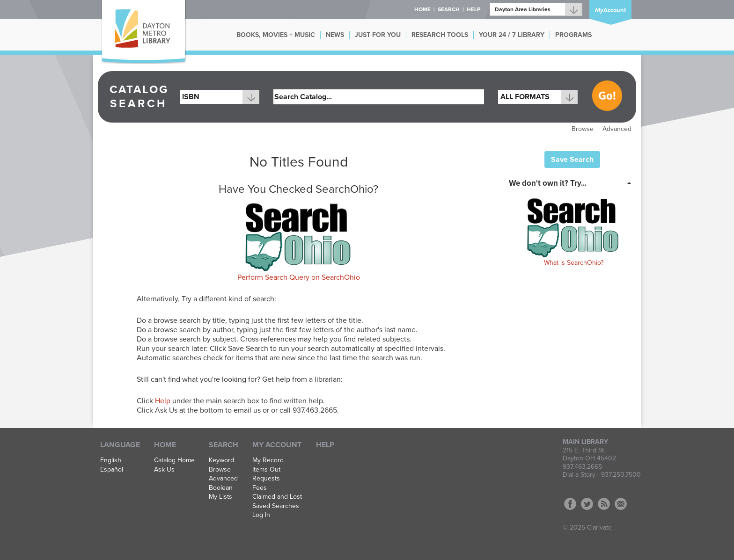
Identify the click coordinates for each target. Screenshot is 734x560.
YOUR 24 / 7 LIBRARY (512, 35)
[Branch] (536, 9)
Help (163, 401)
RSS (604, 504)
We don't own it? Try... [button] (548, 183)
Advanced (617, 129)
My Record (268, 460)
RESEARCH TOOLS (440, 35)
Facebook (570, 504)
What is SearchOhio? (574, 263)
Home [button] (422, 9)
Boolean (221, 488)
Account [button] (610, 10)
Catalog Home (174, 460)
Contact (621, 504)
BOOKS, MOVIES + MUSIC (276, 35)
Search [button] (449, 9)
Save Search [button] (572, 160)
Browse (583, 129)
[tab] (573, 182)
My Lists (220, 497)
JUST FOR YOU (378, 35)
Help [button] (473, 9)
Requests (266, 479)
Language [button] (120, 445)
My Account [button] (277, 445)
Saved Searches (276, 506)
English (111, 460)
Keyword (221, 460)
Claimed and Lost (277, 497)
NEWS (335, 35)
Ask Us (164, 470)
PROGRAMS (573, 35)
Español (112, 470)
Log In (261, 515)
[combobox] (220, 97)
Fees (260, 488)
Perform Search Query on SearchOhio (299, 277)
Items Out (266, 470)
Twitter (587, 504)
